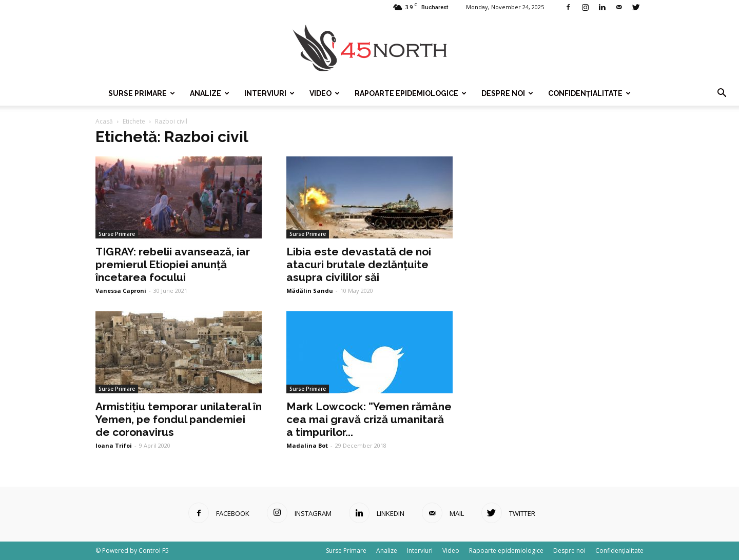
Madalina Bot (307, 445)
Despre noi (507, 93)
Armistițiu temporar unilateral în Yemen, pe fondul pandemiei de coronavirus (179, 419)
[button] (722, 93)
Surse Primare (142, 93)
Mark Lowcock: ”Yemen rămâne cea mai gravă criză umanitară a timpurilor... (369, 419)
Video (325, 93)
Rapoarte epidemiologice (411, 93)
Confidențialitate (589, 93)
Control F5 (154, 551)
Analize (210, 93)
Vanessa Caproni (121, 291)
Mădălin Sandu (310, 291)
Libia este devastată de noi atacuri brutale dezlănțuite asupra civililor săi (359, 264)
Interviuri (269, 93)
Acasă (104, 121)
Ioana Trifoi (114, 445)
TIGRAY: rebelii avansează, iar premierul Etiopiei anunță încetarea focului (173, 264)
